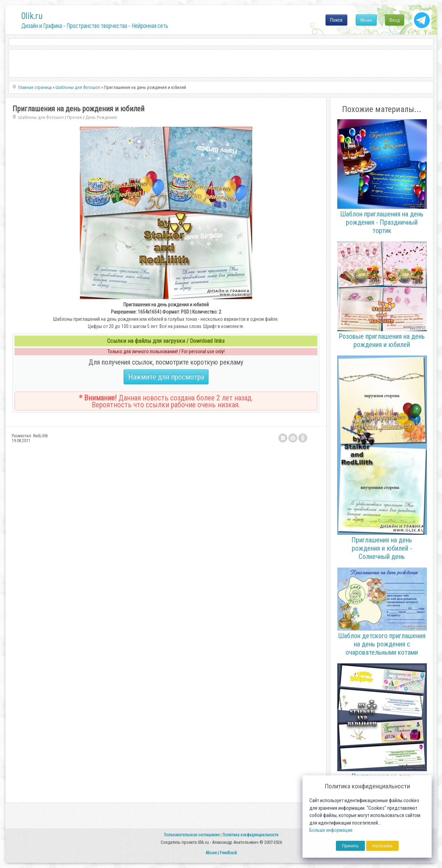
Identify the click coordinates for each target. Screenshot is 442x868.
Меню (366, 20)
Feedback (228, 853)
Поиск (336, 20)
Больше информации (331, 830)
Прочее (75, 117)
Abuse (211, 853)
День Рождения (101, 117)
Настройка (382, 846)
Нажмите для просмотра (166, 377)
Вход (395, 20)
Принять (350, 846)
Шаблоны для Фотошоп (41, 117)
